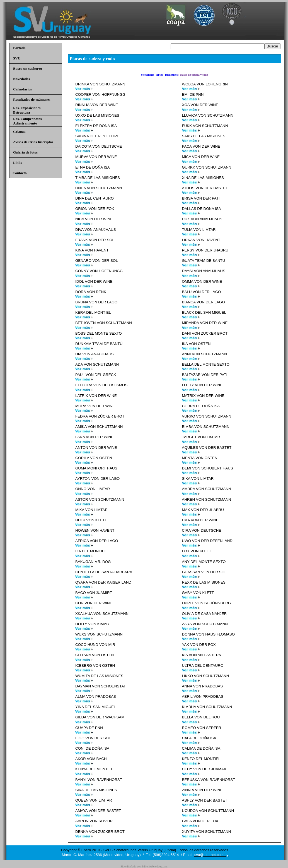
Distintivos (171, 75)
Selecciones (147, 75)
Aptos (160, 75)
